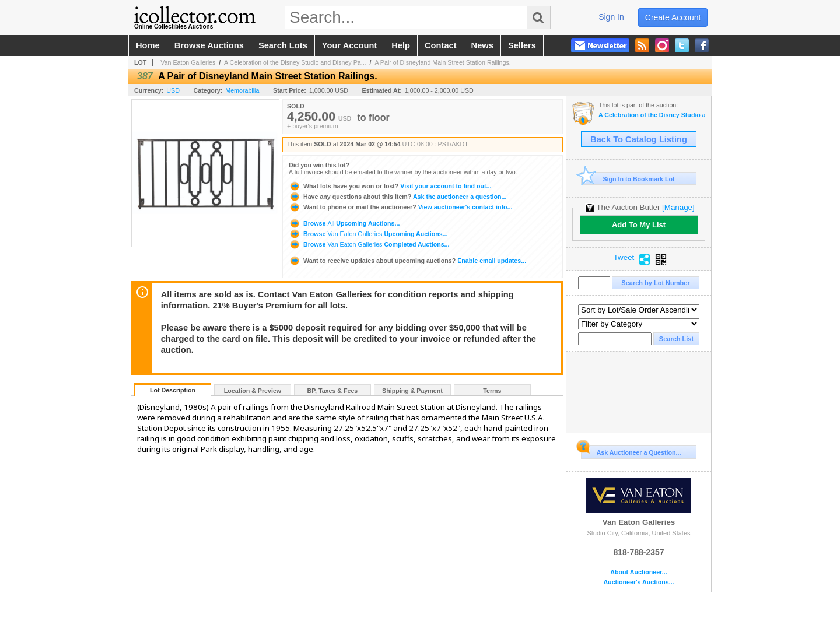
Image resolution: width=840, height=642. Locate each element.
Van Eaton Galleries (188, 62)
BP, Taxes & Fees (333, 391)
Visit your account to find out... (390, 186)
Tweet (624, 258)
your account (349, 45)
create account (673, 17)
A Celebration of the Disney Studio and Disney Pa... (295, 62)
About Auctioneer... (638, 572)
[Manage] (678, 207)
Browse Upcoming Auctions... (344, 223)
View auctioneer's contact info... (400, 207)
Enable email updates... (407, 261)
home (148, 45)
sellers (522, 45)
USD (173, 90)
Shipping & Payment (412, 391)
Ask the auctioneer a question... (398, 197)
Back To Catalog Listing (639, 139)
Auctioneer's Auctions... (638, 582)
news (482, 45)
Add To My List (639, 225)
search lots (283, 45)
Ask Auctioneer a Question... (631, 451)
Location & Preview (253, 391)
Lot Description (173, 390)
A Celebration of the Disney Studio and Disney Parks (652, 115)
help (401, 45)
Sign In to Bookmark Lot (628, 179)
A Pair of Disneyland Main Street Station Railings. (442, 62)
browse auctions (209, 45)
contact (441, 45)
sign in (611, 17)
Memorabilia (242, 90)
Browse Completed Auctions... (369, 244)
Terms (492, 391)
